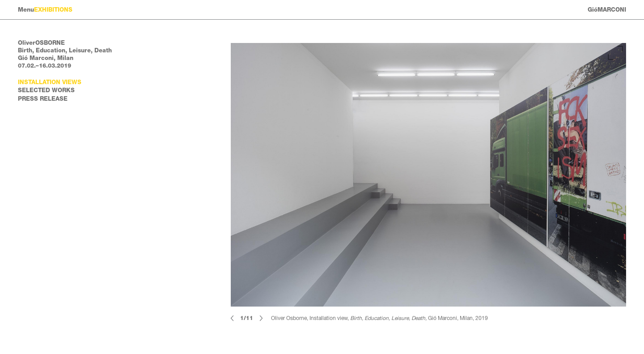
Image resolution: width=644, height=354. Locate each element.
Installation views (50, 82)
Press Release (43, 99)
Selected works (46, 90)
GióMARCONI (607, 10)
